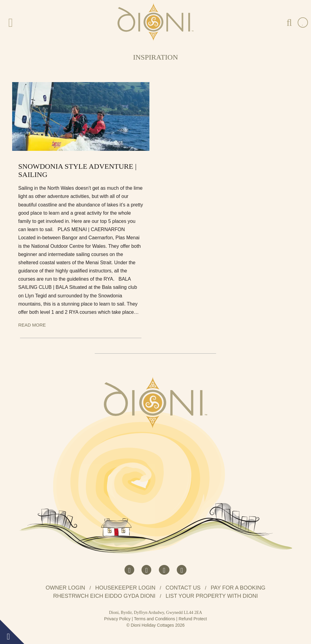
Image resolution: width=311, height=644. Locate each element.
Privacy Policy (117, 619)
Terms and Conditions (154, 619)
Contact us (183, 588)
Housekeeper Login (125, 588)
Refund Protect (193, 619)
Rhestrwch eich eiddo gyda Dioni (104, 596)
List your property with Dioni (212, 596)
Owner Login (65, 588)
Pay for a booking (238, 588)
